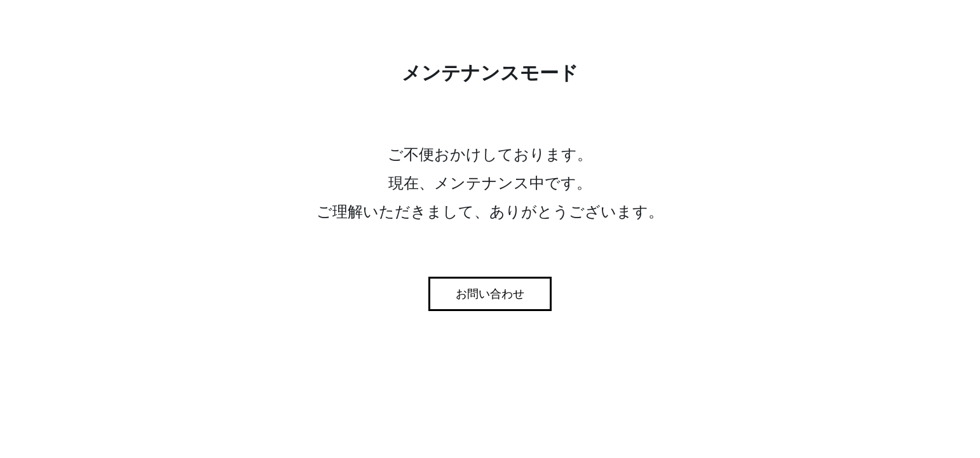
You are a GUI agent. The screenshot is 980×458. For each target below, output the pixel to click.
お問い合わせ (490, 294)
